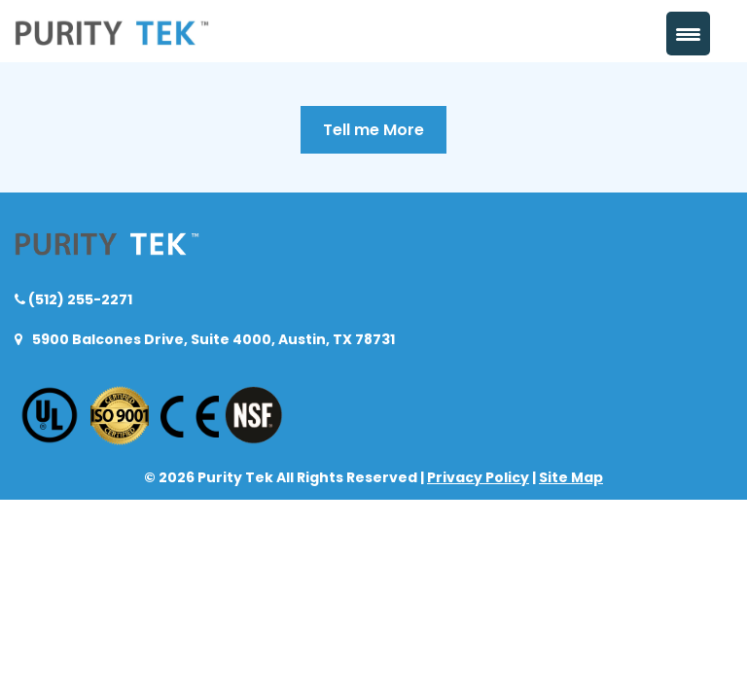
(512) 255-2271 (79, 299)
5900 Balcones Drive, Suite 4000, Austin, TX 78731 (212, 339)
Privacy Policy (478, 477)
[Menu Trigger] (688, 34)
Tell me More (373, 130)
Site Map (571, 477)
